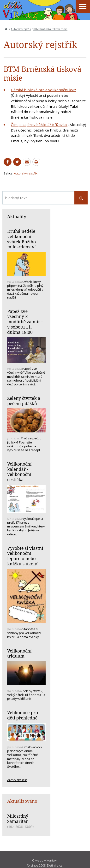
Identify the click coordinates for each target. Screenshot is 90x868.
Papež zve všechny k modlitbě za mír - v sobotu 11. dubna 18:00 (25, 322)
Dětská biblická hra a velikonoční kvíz (43, 90)
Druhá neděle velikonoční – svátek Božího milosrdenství (21, 239)
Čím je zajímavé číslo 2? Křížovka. (39, 125)
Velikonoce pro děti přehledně (23, 715)
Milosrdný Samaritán (18, 819)
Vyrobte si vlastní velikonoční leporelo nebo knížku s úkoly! (25, 556)
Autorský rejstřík (21, 29)
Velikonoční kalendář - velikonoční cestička (19, 472)
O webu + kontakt (45, 860)
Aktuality (17, 216)
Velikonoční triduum (19, 653)
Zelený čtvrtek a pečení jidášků (24, 401)
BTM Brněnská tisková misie (50, 29)
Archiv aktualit (17, 780)
